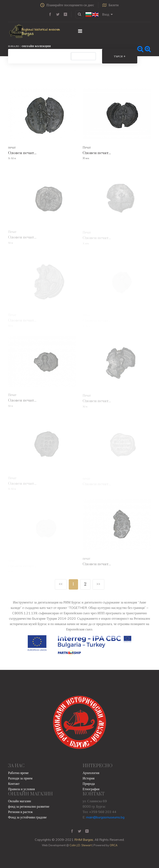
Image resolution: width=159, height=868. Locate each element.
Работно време (18, 773)
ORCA (114, 845)
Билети (110, 5)
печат (12, 147)
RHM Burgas (84, 840)
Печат (87, 147)
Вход (108, 14)
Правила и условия (21, 789)
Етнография (91, 789)
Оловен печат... (22, 153)
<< (61, 584)
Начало (14, 46)
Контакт (14, 784)
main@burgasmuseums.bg (105, 817)
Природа (89, 784)
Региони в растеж (20, 812)
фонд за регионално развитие (29, 806)
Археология (91, 773)
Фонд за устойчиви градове (27, 817)
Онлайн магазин (20, 801)
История (89, 778)
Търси (120, 56)
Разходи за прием (20, 778)
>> (98, 584)
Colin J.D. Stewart (81, 845)
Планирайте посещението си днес (67, 5)
